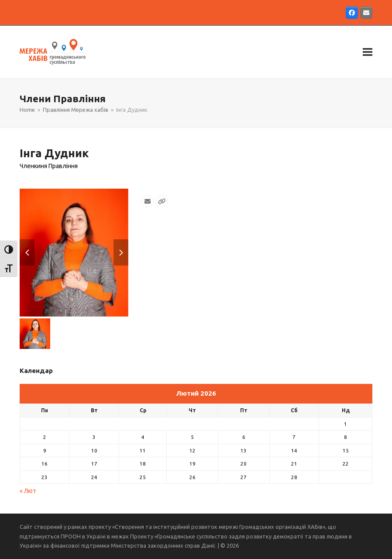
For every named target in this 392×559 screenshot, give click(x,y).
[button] (368, 52)
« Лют (28, 491)
